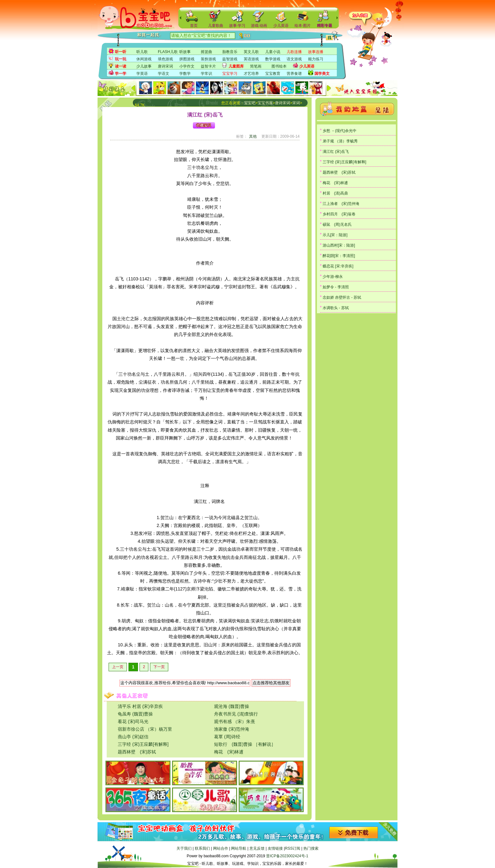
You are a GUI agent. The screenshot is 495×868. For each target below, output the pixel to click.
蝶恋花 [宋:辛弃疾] (338, 266)
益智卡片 (208, 66)
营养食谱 (294, 74)
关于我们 (184, 848)
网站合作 (221, 848)
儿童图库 (236, 66)
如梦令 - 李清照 (336, 287)
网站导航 (239, 848)
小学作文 (187, 66)
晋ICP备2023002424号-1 (287, 856)
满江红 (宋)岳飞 (336, 152)
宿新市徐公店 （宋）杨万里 (145, 729)
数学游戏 (273, 59)
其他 (253, 136)
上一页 (118, 667)
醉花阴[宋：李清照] (339, 256)
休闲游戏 (144, 59)
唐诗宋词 (165, 66)
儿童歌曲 (216, 26)
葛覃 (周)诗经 (227, 737)
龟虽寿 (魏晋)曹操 (135, 714)
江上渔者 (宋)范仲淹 (341, 204)
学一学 (121, 74)
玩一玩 (121, 59)
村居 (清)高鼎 (335, 193)
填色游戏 (165, 59)
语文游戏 (294, 59)
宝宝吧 (250, 103)
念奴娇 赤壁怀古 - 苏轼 (342, 297)
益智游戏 (230, 59)
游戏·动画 (259, 26)
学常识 (206, 74)
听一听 (121, 52)
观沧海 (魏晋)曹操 (232, 706)
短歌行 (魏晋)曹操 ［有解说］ (245, 744)
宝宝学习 (230, 74)
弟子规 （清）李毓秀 (340, 141)
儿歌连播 (294, 52)
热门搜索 (311, 848)
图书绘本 (279, 66)
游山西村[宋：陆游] (339, 245)
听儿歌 (142, 52)
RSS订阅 (292, 848)
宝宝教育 (273, 74)
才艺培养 (251, 74)
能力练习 (316, 59)
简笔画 (256, 66)
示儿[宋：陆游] (335, 235)
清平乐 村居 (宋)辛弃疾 (140, 706)
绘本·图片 (303, 26)
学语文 (164, 74)
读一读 (121, 66)
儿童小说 (273, 52)
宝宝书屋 (265, 103)
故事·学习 (237, 26)
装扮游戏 (208, 59)
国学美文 (322, 74)
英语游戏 (251, 59)
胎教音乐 (230, 52)
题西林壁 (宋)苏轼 (137, 752)
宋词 (296, 103)
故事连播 (316, 52)
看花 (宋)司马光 (133, 721)
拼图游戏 (187, 59)
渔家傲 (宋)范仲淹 (232, 729)
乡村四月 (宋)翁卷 (339, 214)
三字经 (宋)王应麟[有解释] (143, 744)
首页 (194, 26)
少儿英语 (281, 26)
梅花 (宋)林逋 (229, 752)
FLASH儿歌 (168, 52)
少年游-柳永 (333, 277)
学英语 (142, 74)
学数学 (185, 74)
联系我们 (202, 848)
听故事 (185, 52)
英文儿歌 (251, 52)
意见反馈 (257, 848)
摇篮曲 (206, 52)
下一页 (159, 667)
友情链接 (275, 848)
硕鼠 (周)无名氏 (337, 224)
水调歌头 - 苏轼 (336, 308)
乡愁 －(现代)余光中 (340, 131)
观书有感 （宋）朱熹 (235, 721)
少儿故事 (144, 66)
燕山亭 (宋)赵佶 (133, 737)
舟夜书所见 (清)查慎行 (236, 714)
